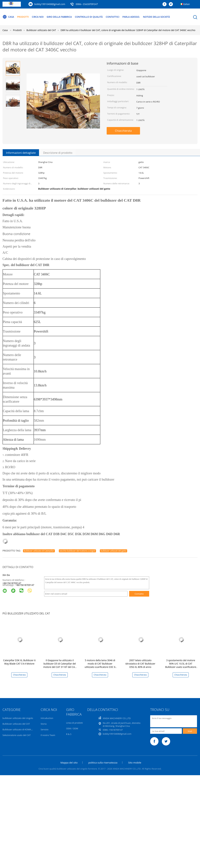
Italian (186, 4)
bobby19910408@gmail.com (50, 4)
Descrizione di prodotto (58, 153)
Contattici (113, 17)
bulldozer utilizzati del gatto (113, 551)
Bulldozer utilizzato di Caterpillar (39, 551)
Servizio (45, 729)
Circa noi (38, 17)
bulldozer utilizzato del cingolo (18, 718)
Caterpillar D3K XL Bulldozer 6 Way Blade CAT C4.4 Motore (19, 662)
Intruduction (47, 718)
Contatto (139, 594)
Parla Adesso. (131, 17)
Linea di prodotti (74, 723)
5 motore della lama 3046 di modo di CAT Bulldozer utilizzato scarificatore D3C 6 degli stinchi (100, 665)
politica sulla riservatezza (103, 763)
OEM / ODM (72, 728)
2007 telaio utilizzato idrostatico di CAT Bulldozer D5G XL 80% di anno (140, 664)
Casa (8, 17)
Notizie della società (156, 17)
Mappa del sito (69, 763)
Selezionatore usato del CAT (17, 735)
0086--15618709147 (87, 4)
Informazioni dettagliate (21, 153)
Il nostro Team (48, 735)
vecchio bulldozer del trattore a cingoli (77, 551)
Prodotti (23, 17)
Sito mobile (135, 763)
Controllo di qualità (89, 17)
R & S (69, 734)
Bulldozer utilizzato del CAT (16, 724)
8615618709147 (25, 585)
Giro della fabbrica (59, 17)
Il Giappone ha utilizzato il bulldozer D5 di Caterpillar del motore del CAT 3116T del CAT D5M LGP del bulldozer (60, 665)
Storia (44, 724)
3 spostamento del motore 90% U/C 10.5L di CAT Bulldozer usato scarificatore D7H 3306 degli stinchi (181, 665)
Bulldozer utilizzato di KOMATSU (19, 729)
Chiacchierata (123, 131)
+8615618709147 (12, 583)
